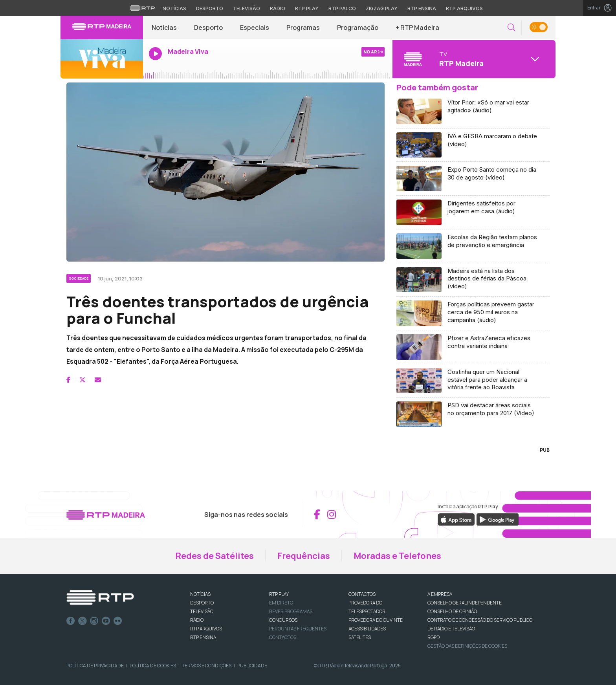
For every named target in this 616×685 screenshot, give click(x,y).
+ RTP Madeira (417, 27)
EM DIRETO (281, 603)
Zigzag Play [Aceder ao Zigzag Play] (382, 8)
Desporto (208, 27)
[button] (511, 28)
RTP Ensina (203, 637)
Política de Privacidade (95, 666)
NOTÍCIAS (200, 594)
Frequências (304, 556)
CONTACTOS (362, 594)
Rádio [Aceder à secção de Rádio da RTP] (278, 8)
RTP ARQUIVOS (206, 629)
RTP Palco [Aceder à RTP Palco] (342, 8)
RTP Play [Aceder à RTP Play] (307, 8)
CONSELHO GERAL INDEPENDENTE (465, 603)
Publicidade (252, 666)
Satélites (360, 637)
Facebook (71, 621)
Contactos (283, 637)
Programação (358, 27)
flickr (118, 621)
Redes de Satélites (214, 556)
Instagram (94, 621)
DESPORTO (202, 603)
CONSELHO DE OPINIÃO (452, 611)
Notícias (164, 27)
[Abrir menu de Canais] (473, 59)
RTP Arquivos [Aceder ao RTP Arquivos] (464, 8)
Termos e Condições (207, 666)
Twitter (82, 621)
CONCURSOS (283, 620)
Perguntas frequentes (298, 629)
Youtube (106, 621)
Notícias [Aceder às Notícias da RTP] (174, 8)
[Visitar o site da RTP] (142, 8)
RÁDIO (197, 620)
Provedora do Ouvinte (376, 620)
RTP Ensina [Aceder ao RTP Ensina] (422, 8)
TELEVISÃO (202, 611)
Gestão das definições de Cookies (467, 646)
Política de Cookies (153, 666)
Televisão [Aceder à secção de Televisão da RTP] (247, 8)
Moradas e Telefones (397, 556)
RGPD (434, 637)
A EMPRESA (440, 594)
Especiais (255, 27)
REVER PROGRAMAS (291, 611)
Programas (303, 27)
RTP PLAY (279, 594)
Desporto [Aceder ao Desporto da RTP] (210, 8)
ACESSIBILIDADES (367, 629)
